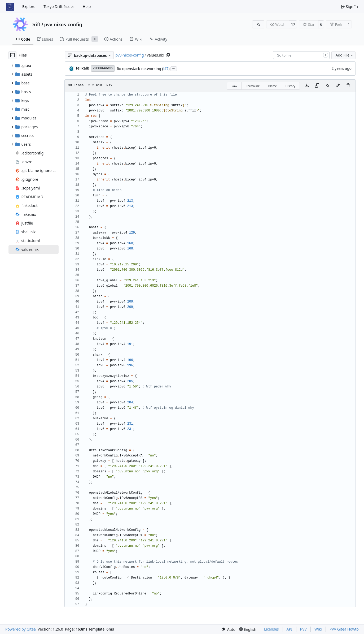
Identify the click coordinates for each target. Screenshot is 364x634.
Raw (234, 86)
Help (87, 7)
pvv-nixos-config (63, 24)
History (290, 86)
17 (293, 24)
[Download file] (307, 86)
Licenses (271, 629)
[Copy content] (317, 86)
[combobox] (301, 55)
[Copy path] (168, 55)
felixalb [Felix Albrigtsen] (82, 68)
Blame (273, 86)
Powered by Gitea (21, 629)
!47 (166, 69)
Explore (29, 7)
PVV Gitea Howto (344, 629)
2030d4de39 (103, 68)
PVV (303, 629)
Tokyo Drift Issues (59, 7)
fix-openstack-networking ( (140, 69)
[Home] (10, 7)
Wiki (318, 629)
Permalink (253, 86)
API (290, 629)
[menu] (228, 629)
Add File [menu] (345, 55)
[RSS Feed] (258, 24)
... (174, 68)
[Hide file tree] (12, 55)
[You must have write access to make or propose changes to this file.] (348, 86)
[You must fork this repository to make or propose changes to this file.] (338, 86)
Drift (36, 24)
